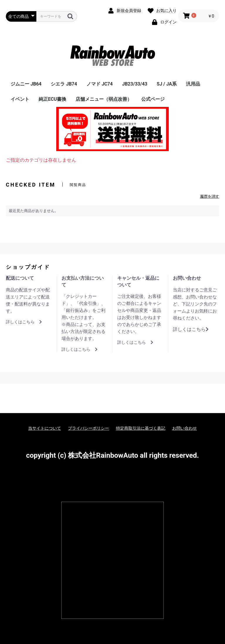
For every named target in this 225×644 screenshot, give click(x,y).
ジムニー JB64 (26, 84)
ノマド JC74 (100, 84)
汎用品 (193, 84)
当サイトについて (45, 428)
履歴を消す (210, 196)
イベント (20, 99)
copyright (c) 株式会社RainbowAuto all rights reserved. (112, 455)
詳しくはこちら (24, 322)
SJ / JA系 (167, 84)
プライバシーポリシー (88, 428)
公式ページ (153, 99)
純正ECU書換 (52, 99)
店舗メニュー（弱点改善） (104, 99)
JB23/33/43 (135, 84)
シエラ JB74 (64, 84)
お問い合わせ (185, 428)
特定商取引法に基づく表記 (141, 428)
